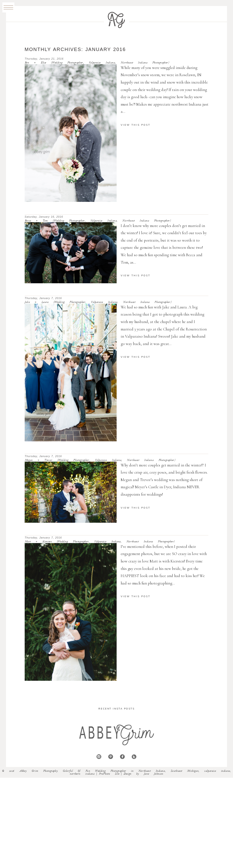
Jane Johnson (154, 774)
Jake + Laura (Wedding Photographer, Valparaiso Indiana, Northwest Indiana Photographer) (98, 302)
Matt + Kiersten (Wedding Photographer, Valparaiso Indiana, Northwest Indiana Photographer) (100, 542)
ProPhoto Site (109, 774)
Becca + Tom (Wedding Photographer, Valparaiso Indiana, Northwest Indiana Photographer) (98, 221)
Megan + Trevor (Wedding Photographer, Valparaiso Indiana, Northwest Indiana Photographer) (100, 460)
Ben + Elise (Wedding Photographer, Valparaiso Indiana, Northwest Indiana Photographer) (97, 63)
